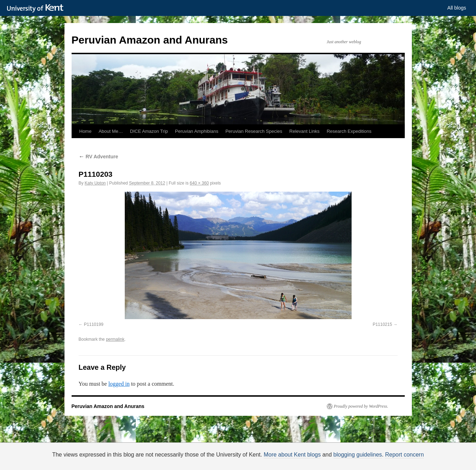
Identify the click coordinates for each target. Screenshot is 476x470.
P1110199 (94, 324)
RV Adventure (99, 157)
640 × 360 (199, 183)
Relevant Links (304, 131)
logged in (119, 384)
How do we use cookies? (261, 461)
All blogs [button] (457, 8)
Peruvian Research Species (254, 131)
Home (86, 131)
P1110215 (382, 324)
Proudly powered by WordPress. (361, 406)
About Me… (111, 131)
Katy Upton (95, 183)
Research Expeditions (349, 131)
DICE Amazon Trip (149, 131)
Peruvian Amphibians (197, 131)
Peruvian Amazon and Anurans (150, 40)
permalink (115, 339)
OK (360, 460)
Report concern (404, 455)
